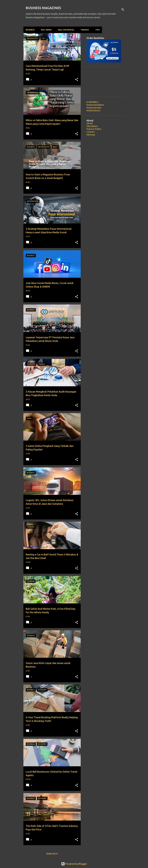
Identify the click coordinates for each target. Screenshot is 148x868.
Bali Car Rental (66, 30)
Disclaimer (92, 126)
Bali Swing (46, 30)
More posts (52, 854)
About (90, 123)
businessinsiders (95, 105)
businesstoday (94, 108)
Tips (98, 30)
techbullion (92, 102)
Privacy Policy (94, 129)
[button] (77, 80)
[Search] (123, 10)
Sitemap (91, 135)
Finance (85, 30)
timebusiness (93, 111)
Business (30, 30)
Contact (91, 132)
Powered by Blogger (74, 864)
